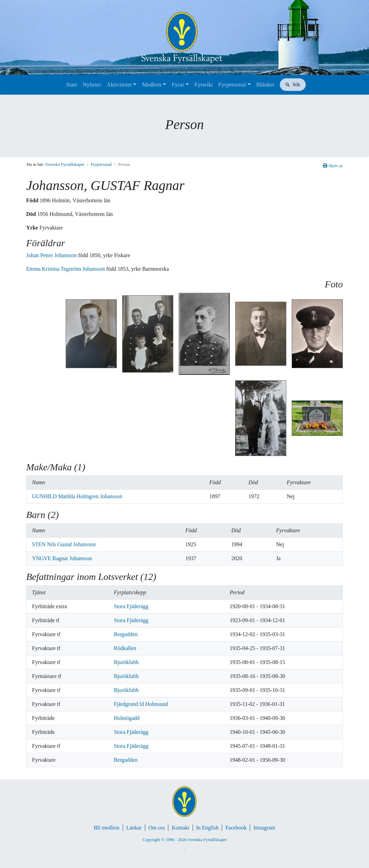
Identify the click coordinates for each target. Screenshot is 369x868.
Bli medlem (107, 828)
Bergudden (126, 634)
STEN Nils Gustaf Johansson (64, 544)
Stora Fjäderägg (131, 606)
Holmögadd (127, 718)
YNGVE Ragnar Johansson (62, 558)
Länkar (134, 828)
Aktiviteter (119, 85)
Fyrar (178, 85)
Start (71, 85)
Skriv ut (333, 166)
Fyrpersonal (232, 85)
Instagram (264, 828)
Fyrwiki (204, 85)
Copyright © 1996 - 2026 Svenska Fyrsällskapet (184, 840)
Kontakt (180, 828)
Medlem (152, 85)
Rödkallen (125, 648)
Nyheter (92, 85)
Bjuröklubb (126, 662)
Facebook (236, 828)
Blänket (265, 85)
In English (207, 828)
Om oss (157, 828)
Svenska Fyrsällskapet (65, 164)
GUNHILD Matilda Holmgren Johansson (77, 496)
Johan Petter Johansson (52, 255)
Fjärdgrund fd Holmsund (141, 704)
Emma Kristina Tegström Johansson (66, 269)
